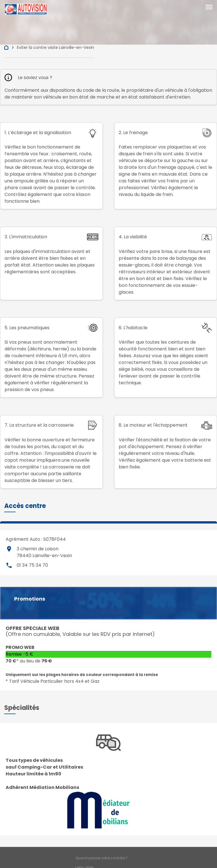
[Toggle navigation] (209, 8)
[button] (25, 506)
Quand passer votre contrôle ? (101, 858)
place (9, 549)
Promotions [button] (30, 599)
